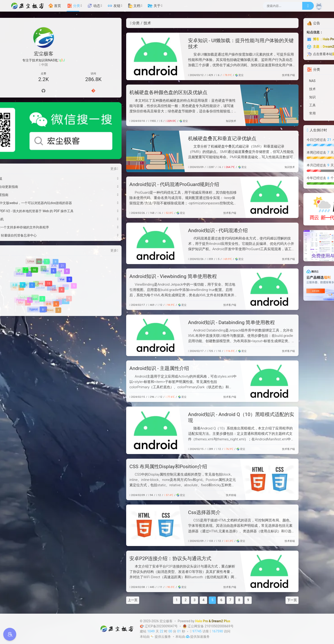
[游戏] (51, 271)
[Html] (64, 266)
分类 (74, 6)
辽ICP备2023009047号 (159, 626)
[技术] (291, 89)
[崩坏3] (68, 253)
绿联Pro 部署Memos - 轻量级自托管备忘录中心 (39, 202)
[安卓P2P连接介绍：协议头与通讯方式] (224, 571)
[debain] (23, 241)
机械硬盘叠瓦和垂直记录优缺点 (177, 139)
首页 (55, 6)
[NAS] (291, 81)
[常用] (291, 113)
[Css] (57, 257)
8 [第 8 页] (194, 600)
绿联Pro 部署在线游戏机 (32, 186)
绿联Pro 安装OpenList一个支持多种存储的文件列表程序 (39, 194)
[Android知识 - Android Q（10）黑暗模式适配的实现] (110, 430)
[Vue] (65, 246)
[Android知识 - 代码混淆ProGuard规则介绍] (224, 197)
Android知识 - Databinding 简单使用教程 (186, 322)
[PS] (28, 253)
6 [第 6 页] (176, 600)
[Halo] (48, 238)
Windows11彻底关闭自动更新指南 (39, 154)
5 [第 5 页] (167, 600)
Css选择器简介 (159, 512)
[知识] (291, 97)
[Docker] (45, 254)
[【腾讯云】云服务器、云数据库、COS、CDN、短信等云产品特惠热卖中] (291, 283)
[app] (42, 229)
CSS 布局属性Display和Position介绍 (123, 467)
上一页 (87, 600)
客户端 (246, 75)
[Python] (23, 267)
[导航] (24, 91)
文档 (134, 6)
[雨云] (291, 209)
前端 (188, 495)
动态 (94, 6)
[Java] (43, 251)
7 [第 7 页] (185, 600)
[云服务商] (152, 637)
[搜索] (308, 6)
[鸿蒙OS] (36, 277)
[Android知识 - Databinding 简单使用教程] (110, 335)
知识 (183, 121)
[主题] (18, 252)
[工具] (291, 105)
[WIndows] (51, 277)
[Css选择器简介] (110, 525)
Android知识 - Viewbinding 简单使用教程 (128, 276)
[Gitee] (63, 91)
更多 (69, 136)
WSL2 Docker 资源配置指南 (34, 162)
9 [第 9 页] (203, 600)
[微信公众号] (43, 114)
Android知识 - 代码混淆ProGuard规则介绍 (129, 184)
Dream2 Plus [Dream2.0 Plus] (221, 621)
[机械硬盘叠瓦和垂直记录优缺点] (110, 151)
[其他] (57, 233)
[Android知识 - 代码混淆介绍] (110, 243)
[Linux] (34, 228)
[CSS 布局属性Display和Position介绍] (224, 479)
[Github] (44, 91)
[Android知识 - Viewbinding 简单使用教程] (224, 289)
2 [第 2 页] (140, 600)
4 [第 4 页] (158, 600)
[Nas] (30, 237)
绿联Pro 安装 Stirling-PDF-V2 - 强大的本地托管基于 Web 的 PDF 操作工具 (39, 178)
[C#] (63, 238)
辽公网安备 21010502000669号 (208, 626)
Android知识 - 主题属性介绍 (114, 368)
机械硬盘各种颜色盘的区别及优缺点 (123, 92)
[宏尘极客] (29, 6)
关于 (154, 6)
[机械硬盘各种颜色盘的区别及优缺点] (224, 105)
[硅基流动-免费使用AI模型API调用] (291, 245)
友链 (114, 6)
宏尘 (194, 75)
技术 (239, 75)
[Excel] (37, 266)
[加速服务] (188, 637)
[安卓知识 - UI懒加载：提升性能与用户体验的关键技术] (110, 56)
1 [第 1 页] (131, 600)
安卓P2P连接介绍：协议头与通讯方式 (125, 559)
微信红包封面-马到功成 (31, 145)
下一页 (247, 600)
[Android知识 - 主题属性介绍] (224, 381)
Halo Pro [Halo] (202, 621)
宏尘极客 (166, 621)
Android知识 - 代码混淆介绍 (172, 230)
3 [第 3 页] (149, 600)
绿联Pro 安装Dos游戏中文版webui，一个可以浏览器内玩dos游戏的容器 (39, 170)
